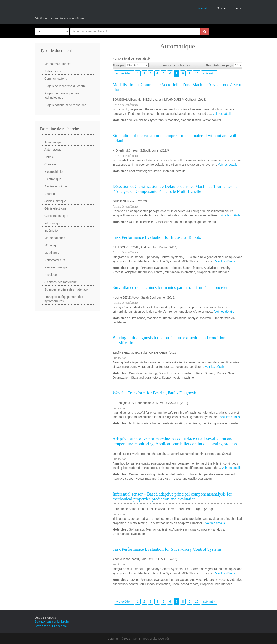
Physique (51, 275)
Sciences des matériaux (60, 282)
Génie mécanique (56, 216)
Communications (56, 79)
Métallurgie (52, 253)
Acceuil (203, 8)
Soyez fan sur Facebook (51, 626)
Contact (222, 8)
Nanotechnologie (56, 267)
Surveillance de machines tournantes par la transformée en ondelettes (172, 287)
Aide (239, 8)
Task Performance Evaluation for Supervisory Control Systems (167, 549)
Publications (53, 71)
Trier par (119, 65)
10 (197, 73)
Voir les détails (222, 114)
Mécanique (52, 245)
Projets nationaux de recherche (65, 105)
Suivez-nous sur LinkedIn (52, 621)
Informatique (53, 223)
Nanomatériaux (55, 260)
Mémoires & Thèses (58, 64)
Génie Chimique (55, 201)
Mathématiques (55, 238)
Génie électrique (55, 208)
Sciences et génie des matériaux (66, 289)
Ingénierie (51, 231)
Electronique (53, 179)
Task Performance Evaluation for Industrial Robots (157, 237)
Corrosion (51, 164)
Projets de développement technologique (62, 95)
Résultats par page (220, 65)
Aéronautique (53, 142)
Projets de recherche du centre (65, 86)
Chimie (49, 157)
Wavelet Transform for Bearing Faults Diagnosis (155, 393)
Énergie (50, 194)
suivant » (209, 73)
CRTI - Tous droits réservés (151, 639)
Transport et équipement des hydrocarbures (64, 299)
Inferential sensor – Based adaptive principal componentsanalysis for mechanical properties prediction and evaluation (172, 496)
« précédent (124, 73)
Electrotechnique (56, 186)
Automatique (53, 150)
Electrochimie (53, 172)
